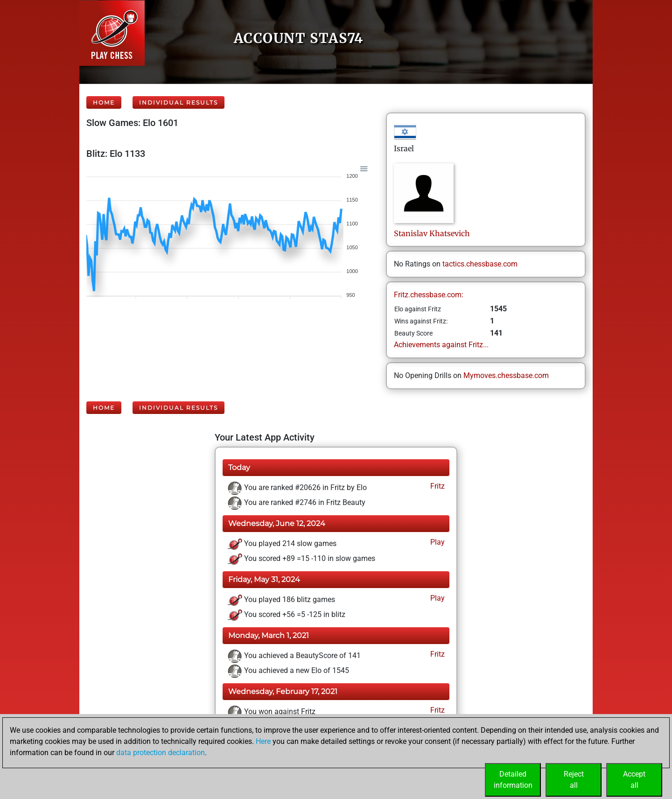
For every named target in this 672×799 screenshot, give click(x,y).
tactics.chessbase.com (480, 264)
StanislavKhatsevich (432, 233)
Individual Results (178, 102)
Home (104, 102)
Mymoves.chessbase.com (506, 375)
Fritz (437, 486)
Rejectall (574, 780)
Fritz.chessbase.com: (429, 295)
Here (263, 741)
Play (437, 542)
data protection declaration (161, 753)
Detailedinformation (513, 780)
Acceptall (634, 780)
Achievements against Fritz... (441, 345)
